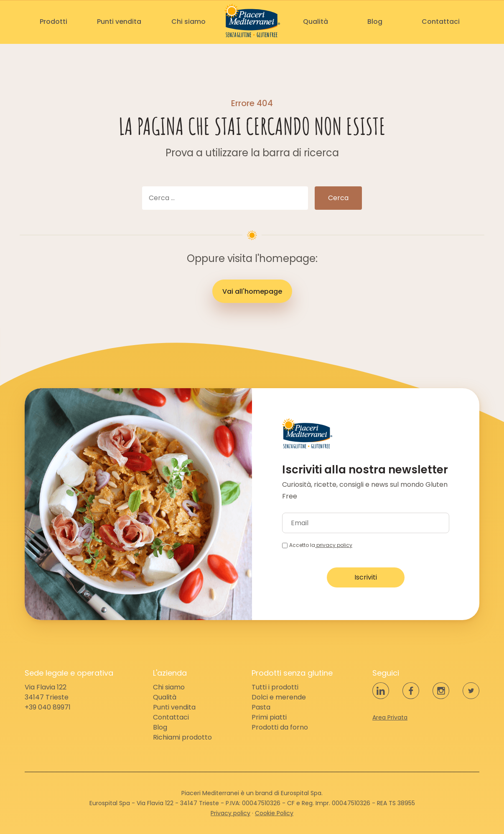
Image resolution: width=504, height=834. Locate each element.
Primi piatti (269, 717)
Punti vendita (119, 22)
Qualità (316, 22)
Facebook (411, 691)
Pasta (261, 707)
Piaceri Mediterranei (252, 20)
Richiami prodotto (182, 737)
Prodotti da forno (280, 727)
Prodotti (53, 22)
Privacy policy (230, 813)
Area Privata (390, 717)
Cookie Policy (274, 813)
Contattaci (441, 22)
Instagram (441, 691)
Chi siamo (188, 22)
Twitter (471, 691)
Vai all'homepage (252, 291)
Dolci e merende (279, 697)
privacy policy (334, 545)
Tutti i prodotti (275, 687)
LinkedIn (381, 691)
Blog (375, 22)
